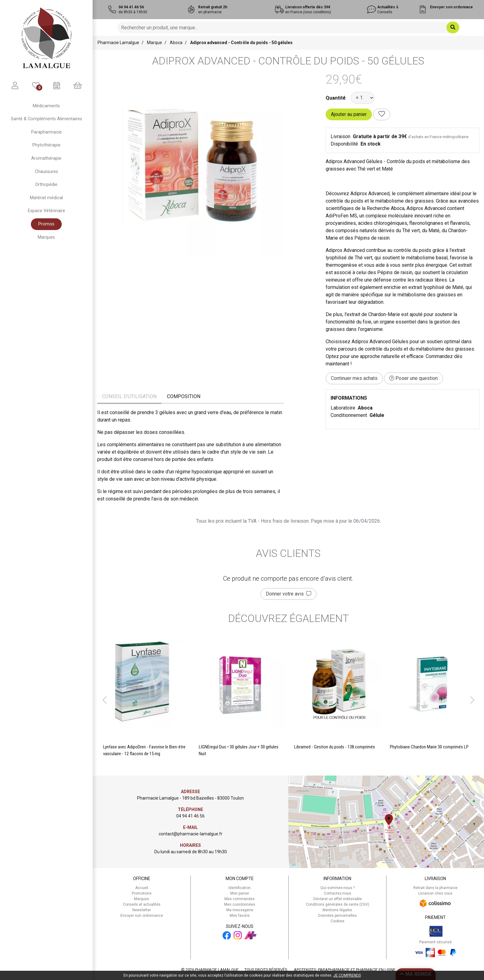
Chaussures (46, 172)
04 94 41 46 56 (190, 816)
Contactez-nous (338, 893)
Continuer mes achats (354, 378)
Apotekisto (345, 970)
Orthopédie (46, 185)
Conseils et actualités (142, 904)
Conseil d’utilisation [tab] (129, 396)
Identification (240, 888)
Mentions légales (337, 910)
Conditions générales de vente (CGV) (338, 904)
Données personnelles (338, 916)
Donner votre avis (288, 594)
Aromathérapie (46, 158)
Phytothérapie (46, 145)
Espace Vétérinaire (46, 211)
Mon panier (240, 893)
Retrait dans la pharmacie (435, 888)
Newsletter (142, 910)
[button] (104, 700)
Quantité (336, 98)
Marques (46, 237)
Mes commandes (240, 899)
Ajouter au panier (349, 114)
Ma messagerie (240, 910)
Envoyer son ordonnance (142, 916)
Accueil (142, 888)
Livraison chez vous (435, 893)
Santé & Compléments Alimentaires (46, 119)
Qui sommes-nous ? (338, 888)
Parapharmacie (46, 132)
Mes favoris (240, 916)
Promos (46, 224)
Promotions (142, 893)
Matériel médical (46, 198)
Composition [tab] (184, 396)
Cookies (338, 921)
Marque (154, 43)
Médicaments (46, 106)
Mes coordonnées (240, 904)
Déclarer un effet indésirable (338, 899)
